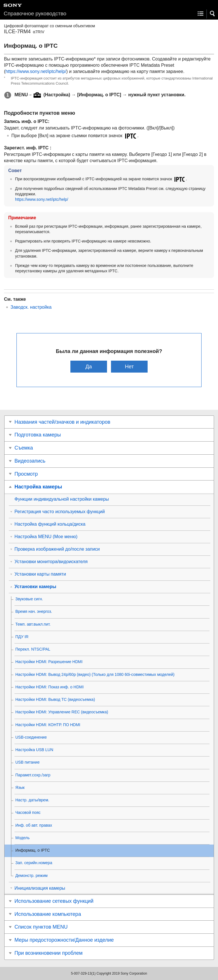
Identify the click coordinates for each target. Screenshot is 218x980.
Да (89, 366)
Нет (129, 366)
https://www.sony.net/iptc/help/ (36, 71)
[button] (213, 14)
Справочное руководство (35, 13)
